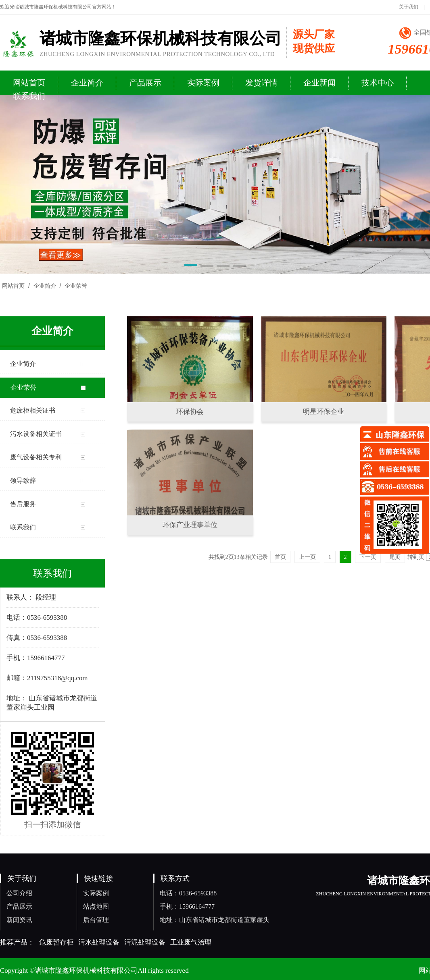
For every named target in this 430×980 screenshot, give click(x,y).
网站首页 (13, 286)
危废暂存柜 (56, 942)
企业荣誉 (75, 286)
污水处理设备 (99, 942)
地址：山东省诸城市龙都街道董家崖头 (215, 920)
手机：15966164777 (187, 906)
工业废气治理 (191, 942)
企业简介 (45, 286)
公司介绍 (19, 893)
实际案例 (96, 893)
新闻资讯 (19, 920)
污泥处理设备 (145, 942)
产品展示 (19, 906)
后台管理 (96, 920)
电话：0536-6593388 (188, 893)
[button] (191, 266)
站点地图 (96, 906)
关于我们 (409, 7)
